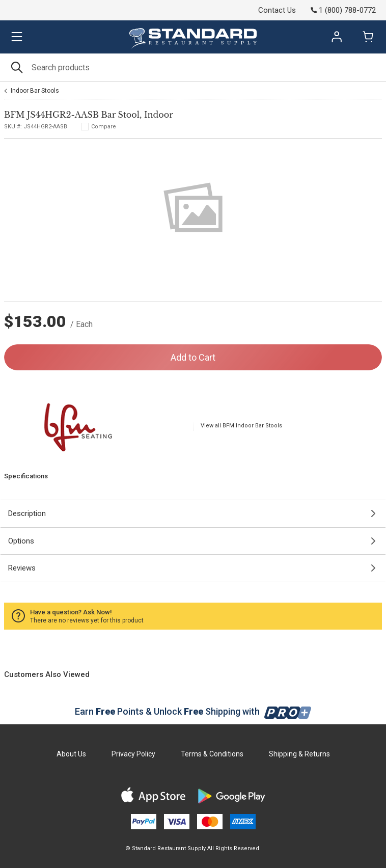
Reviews (22, 568)
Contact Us (277, 10)
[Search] (193, 67)
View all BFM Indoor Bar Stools (241, 426)
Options (21, 541)
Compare (104, 127)
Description (27, 513)
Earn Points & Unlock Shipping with (193, 711)
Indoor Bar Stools (35, 91)
